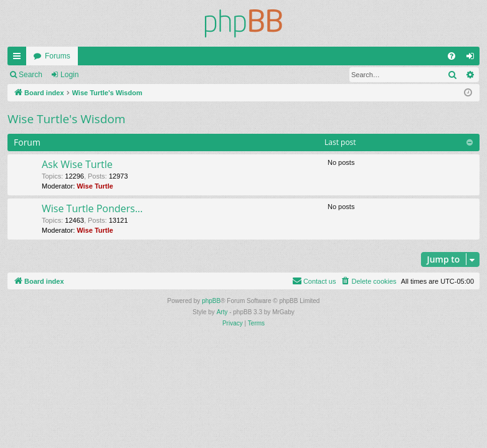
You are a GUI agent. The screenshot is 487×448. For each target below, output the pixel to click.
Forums (58, 56)
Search (31, 75)
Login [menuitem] (473, 58)
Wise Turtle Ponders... (92, 208)
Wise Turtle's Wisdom (66, 119)
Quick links (19, 58)
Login (69, 75)
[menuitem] (452, 56)
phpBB (211, 301)
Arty (222, 312)
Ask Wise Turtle (77, 164)
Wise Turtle (95, 186)
